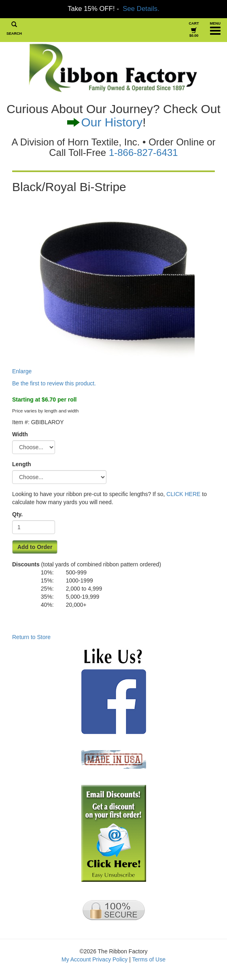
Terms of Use (149, 959)
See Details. (141, 9)
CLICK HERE (183, 494)
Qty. (17, 514)
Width (20, 434)
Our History (112, 122)
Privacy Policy (110, 959)
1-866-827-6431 (143, 152)
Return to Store (31, 637)
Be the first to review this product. (54, 383)
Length (22, 464)
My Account (76, 959)
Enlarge (103, 286)
